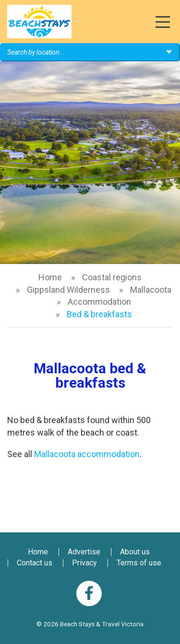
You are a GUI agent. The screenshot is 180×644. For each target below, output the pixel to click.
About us (135, 552)
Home (50, 277)
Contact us (35, 563)
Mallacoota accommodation (87, 454)
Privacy (84, 563)
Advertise (84, 552)
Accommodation (99, 302)
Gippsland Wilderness (68, 290)
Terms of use (139, 563)
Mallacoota (151, 290)
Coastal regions (112, 277)
